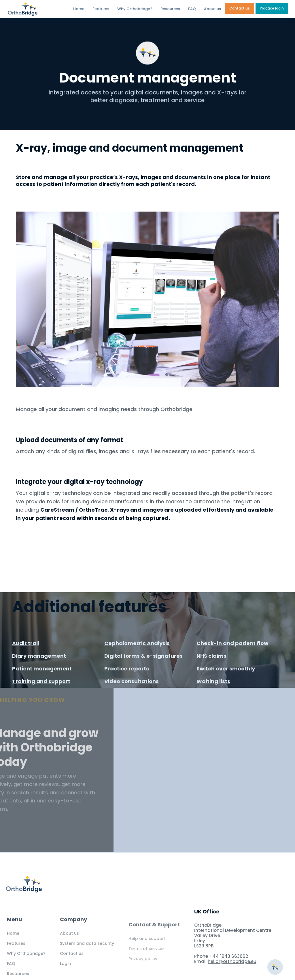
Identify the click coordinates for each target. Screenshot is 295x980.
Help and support (147, 951)
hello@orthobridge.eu (232, 961)
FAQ (192, 9)
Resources (170, 9)
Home (79, 9)
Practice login (272, 8)
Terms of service (146, 961)
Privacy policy (143, 971)
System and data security (87, 952)
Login (65, 972)
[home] (35, 9)
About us (212, 9)
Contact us (240, 8)
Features (101, 9)
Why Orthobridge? (135, 9)
